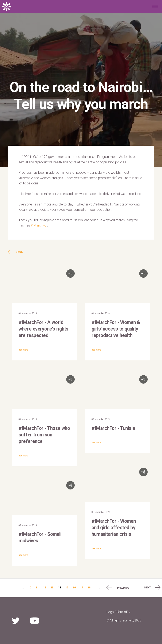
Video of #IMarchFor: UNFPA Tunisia (117, 391)
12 (44, 587)
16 (74, 587)
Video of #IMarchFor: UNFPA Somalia (45, 497)
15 (67, 587)
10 (30, 587)
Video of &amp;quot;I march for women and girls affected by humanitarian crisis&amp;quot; (117, 484)
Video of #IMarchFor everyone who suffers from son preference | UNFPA (45, 391)
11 (37, 587)
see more (23, 350)
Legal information (119, 612)
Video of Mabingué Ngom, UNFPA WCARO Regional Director (45, 285)
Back (15, 252)
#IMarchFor (39, 225)
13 (52, 587)
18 (89, 587)
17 (82, 587)
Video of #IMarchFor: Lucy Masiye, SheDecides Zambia (117, 285)
